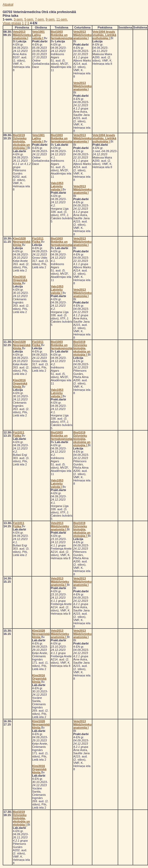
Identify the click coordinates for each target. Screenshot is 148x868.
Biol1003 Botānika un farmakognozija (62, 35)
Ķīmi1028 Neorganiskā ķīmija (22, 242)
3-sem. (18, 19)
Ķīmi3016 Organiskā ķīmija (20, 280)
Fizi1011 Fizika (38, 240)
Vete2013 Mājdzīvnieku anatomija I (22, 35)
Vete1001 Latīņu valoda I (38, 35)
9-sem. (50, 19)
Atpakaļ (8, 5)
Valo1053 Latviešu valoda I (57, 186)
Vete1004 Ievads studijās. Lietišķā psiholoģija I (104, 35)
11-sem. (62, 19)
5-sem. (29, 19)
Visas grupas (12, 23)
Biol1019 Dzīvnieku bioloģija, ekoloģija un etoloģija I (21, 141)
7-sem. (40, 19)
